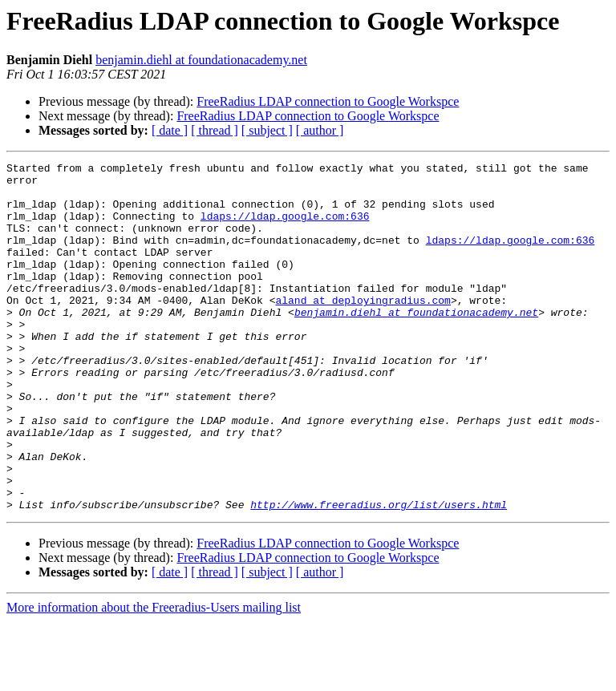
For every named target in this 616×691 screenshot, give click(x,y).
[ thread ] (215, 130)
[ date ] (170, 130)
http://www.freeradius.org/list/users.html (379, 574)
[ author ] (320, 130)
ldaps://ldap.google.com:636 (285, 228)
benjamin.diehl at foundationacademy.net (201, 60)
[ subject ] (267, 130)
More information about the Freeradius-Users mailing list (154, 677)
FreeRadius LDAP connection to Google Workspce (328, 101)
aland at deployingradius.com (363, 329)
